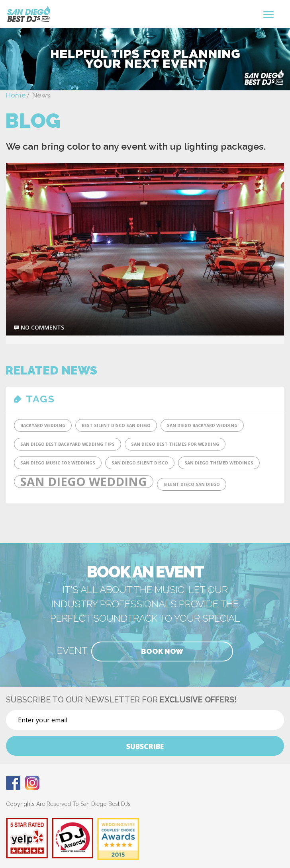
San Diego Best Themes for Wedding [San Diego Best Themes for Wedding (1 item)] (175, 444)
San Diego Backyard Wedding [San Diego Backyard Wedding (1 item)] (202, 425)
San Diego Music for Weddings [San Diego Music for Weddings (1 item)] (58, 463)
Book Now (162, 651)
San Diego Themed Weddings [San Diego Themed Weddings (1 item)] (219, 463)
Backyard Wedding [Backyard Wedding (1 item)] (43, 425)
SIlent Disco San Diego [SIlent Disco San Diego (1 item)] (192, 484)
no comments (42, 327)
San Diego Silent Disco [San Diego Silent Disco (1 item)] (140, 463)
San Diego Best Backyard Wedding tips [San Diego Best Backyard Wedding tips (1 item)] (68, 444)
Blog (33, 121)
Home (16, 95)
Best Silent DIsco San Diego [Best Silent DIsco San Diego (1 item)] (116, 425)
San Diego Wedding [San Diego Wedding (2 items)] (84, 482)
